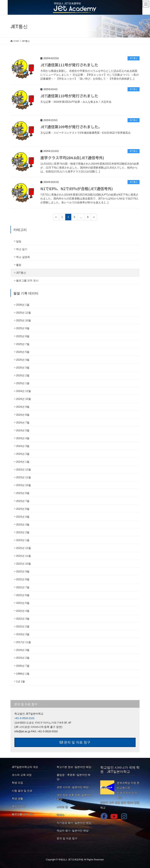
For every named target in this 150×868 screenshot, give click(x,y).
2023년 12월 (23, 470)
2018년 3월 (23, 634)
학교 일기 (22, 249)
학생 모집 (17, 783)
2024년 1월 (23, 462)
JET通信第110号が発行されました (69, 96)
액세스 (61, 815)
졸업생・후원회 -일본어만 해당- (74, 777)
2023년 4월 (23, 517)
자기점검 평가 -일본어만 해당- (74, 823)
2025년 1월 (23, 383)
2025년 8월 (23, 336)
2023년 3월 (23, 524)
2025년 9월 (23, 328)
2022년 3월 (23, 619)
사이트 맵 (62, 807)
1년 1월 (20, 681)
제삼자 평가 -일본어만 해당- (73, 831)
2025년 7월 (23, 344)
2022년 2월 (23, 626)
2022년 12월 (23, 548)
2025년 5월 (23, 352)
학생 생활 (17, 798)
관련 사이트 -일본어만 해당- (73, 787)
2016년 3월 (23, 650)
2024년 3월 (23, 446)
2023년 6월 (23, 509)
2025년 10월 (23, 320)
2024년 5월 (23, 430)
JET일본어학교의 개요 (25, 767)
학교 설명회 (23, 257)
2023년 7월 (23, 501)
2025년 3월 (23, 368)
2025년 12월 (23, 313)
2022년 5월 (23, 603)
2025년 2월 (23, 375)
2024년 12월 (23, 391)
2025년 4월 (23, 360)
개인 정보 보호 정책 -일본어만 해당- (74, 797)
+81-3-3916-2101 (25, 718)
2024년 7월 (23, 423)
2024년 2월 (23, 454)
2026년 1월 (23, 305)
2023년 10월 (23, 485)
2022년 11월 (23, 556)
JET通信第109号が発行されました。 (71, 127)
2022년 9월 (23, 571)
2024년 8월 (23, 415)
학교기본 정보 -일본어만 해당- (74, 767)
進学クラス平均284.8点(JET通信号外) (72, 158)
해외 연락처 (19, 806)
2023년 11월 (23, 477)
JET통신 (134, 58)
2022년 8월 (23, 579)
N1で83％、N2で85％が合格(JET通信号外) (77, 189)
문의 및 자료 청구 (75, 742)
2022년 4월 (23, 611)
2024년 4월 (23, 438)
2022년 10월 (23, 564)
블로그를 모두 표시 (27, 281)
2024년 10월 (23, 399)
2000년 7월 (23, 666)
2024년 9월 (23, 407)
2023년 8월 (23, 493)
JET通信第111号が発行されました (69, 65)
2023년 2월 (23, 532)
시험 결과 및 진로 (22, 791)
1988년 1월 (23, 674)
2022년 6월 (23, 595)
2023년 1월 (23, 540)
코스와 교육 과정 (22, 775)
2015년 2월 (23, 658)
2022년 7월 (23, 587)
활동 (19, 265)
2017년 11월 (23, 642)
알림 (19, 241)
